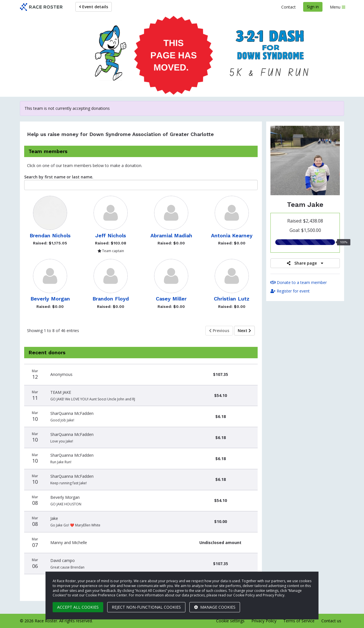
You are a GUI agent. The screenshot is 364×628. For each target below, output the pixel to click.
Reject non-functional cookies (146, 607)
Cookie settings (230, 621)
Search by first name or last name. (59, 177)
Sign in (313, 7)
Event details (94, 7)
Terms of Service (299, 621)
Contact (288, 7)
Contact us (331, 621)
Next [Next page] (244, 331)
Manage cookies (215, 607)
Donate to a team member (299, 282)
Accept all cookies (78, 607)
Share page (305, 263)
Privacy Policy (264, 621)
